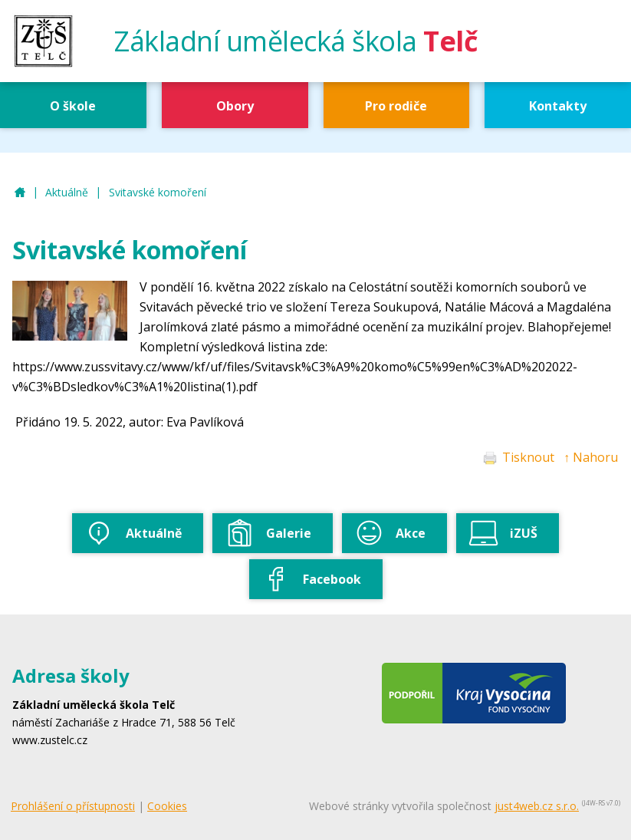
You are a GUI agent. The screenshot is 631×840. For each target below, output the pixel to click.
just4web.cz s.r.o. (537, 806)
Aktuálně (67, 192)
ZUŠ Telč (20, 193)
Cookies (167, 806)
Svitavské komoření (158, 192)
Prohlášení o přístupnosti (73, 806)
